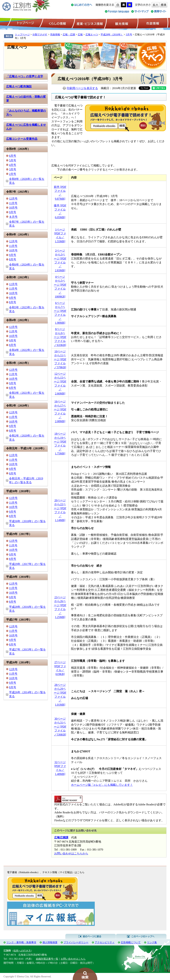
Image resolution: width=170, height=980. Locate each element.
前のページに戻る (91, 936)
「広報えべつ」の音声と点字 (25, 76)
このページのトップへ (141, 936)
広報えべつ (92, 34)
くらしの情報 (57, 23)
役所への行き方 (22, 951)
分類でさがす (40, 34)
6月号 (13, 156)
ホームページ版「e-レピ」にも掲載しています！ (102, 785)
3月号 (129, 34)
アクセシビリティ (105, 942)
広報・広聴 (69, 34)
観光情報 (121, 23)
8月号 (13, 259)
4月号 (13, 165)
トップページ (25, 23)
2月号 (13, 174)
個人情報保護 (50, 942)
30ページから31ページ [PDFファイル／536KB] (60, 727)
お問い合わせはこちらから (71, 853)
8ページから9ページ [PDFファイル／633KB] (60, 337)
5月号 (13, 160)
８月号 (13, 217)
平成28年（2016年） (112, 34)
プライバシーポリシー (76, 942)
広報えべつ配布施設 (19, 86)
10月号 (13, 208)
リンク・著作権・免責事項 (21, 942)
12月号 (13, 199)
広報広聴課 (61, 838)
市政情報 (152, 23)
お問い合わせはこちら (73, 959)
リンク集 (152, 942)
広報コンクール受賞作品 (22, 139)
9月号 (13, 212)
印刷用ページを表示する (82, 88)
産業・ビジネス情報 (89, 23)
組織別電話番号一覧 (47, 959)
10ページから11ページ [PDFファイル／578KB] (60, 359)
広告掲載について (131, 942)
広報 (80, 34)
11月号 (13, 203)
